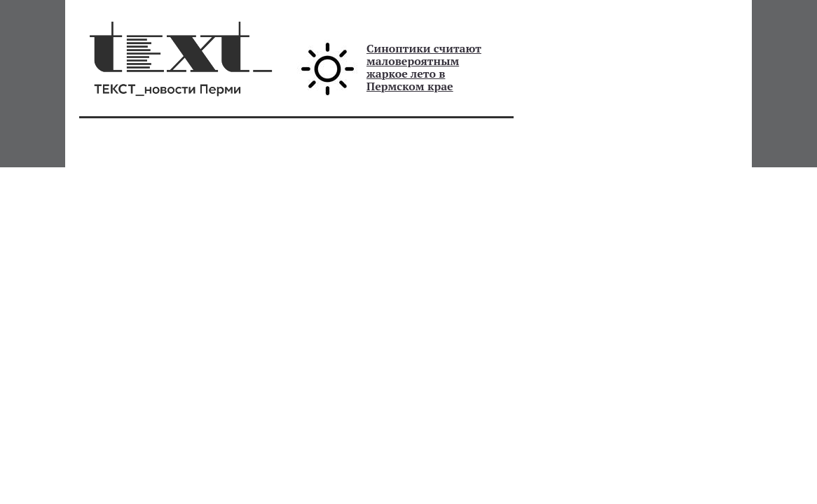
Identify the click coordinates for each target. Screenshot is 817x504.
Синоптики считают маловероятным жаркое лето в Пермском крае (424, 67)
